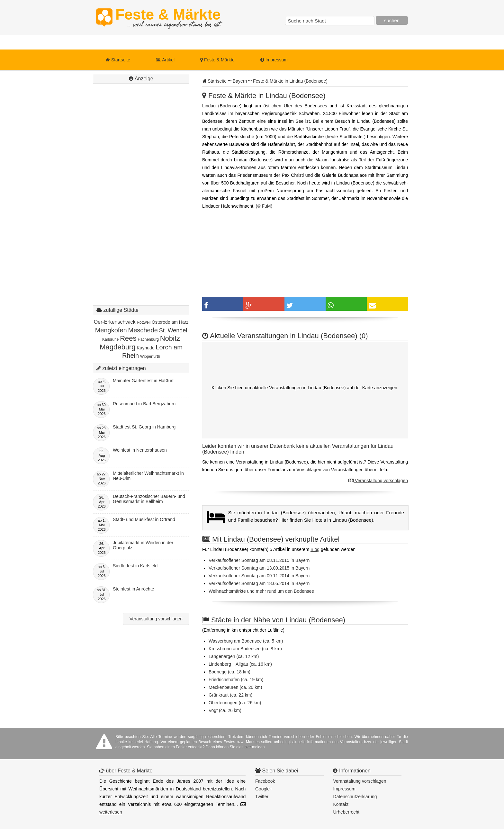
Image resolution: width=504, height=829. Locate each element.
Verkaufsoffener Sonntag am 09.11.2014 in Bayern (259, 576)
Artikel (165, 60)
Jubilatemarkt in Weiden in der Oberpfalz (143, 545)
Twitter (262, 797)
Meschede (143, 330)
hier (248, 747)
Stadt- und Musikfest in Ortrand (144, 519)
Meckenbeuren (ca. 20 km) (235, 687)
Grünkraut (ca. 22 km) (230, 695)
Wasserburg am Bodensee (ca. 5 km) (246, 641)
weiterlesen (111, 812)
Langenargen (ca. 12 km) (234, 656)
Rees (128, 338)
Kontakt (341, 804)
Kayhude (145, 348)
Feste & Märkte (168, 18)
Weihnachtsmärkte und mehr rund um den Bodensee (261, 591)
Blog (315, 549)
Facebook (265, 781)
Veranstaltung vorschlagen (378, 481)
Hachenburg (148, 339)
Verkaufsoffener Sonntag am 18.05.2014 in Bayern (259, 583)
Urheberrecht (346, 812)
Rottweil (144, 322)
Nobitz (170, 338)
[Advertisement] (141, 201)
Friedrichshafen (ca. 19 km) (236, 680)
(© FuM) (264, 206)
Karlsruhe (110, 339)
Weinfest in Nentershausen (140, 450)
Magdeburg (117, 347)
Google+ (264, 789)
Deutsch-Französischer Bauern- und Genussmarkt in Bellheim (149, 499)
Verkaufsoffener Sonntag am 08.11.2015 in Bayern (259, 560)
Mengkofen (111, 330)
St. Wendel (173, 330)
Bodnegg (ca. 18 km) (230, 672)
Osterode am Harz (170, 322)
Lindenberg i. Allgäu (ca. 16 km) (240, 664)
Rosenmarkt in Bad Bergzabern (144, 404)
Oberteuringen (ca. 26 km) (235, 703)
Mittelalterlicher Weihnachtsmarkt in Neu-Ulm (148, 476)
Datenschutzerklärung (355, 797)
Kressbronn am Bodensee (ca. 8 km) (245, 649)
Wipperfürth (150, 356)
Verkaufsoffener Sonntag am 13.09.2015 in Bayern (259, 568)
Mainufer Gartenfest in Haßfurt (143, 381)
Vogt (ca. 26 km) (225, 710)
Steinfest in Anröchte (133, 589)
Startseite (118, 60)
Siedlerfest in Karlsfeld (135, 566)
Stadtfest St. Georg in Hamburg (144, 427)
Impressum (274, 60)
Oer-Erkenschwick (115, 322)
